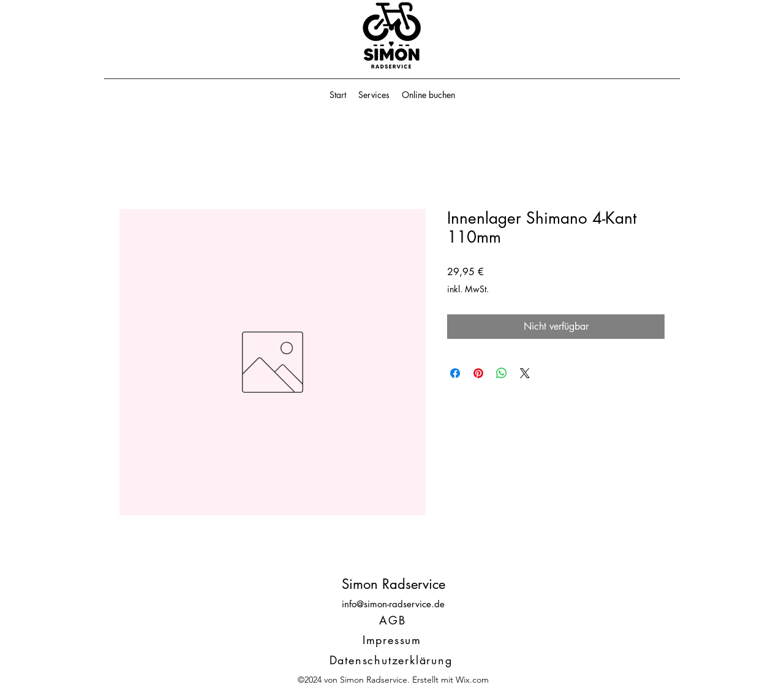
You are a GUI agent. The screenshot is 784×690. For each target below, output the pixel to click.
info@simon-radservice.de (393, 604)
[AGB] (394, 620)
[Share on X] (525, 373)
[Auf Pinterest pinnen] (478, 373)
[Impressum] (393, 640)
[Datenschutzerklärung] (392, 660)
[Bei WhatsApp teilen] (502, 373)
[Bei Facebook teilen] (455, 373)
